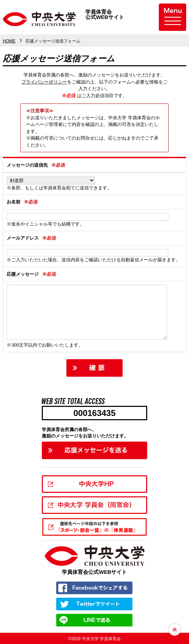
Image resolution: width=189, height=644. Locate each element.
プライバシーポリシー (44, 82)
